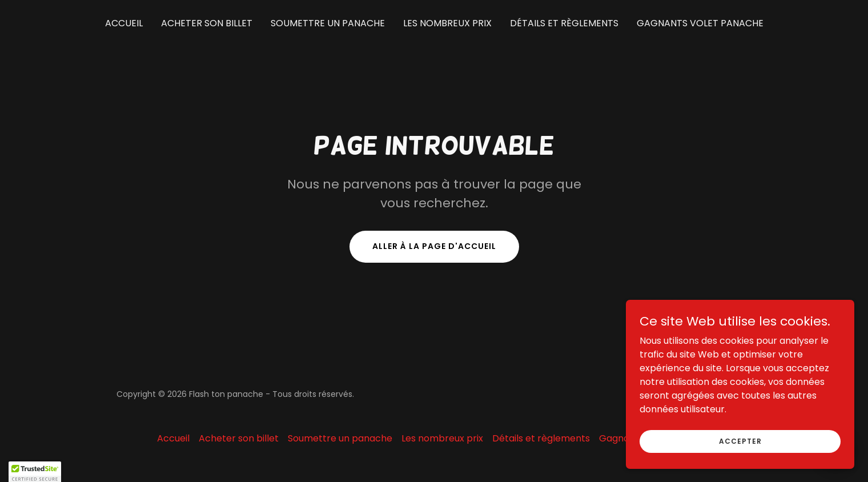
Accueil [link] (124, 23)
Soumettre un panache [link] (328, 23)
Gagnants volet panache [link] (700, 23)
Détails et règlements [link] (564, 23)
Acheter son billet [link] (207, 23)
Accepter (740, 441)
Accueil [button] (173, 438)
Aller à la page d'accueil (434, 246)
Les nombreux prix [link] (447, 23)
